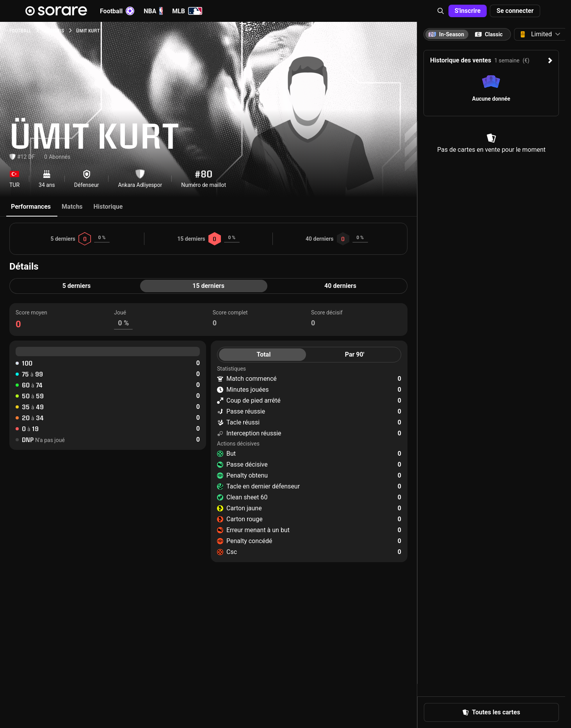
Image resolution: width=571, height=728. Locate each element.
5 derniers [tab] (77, 286)
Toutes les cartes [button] (491, 712)
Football (117, 11)
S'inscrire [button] (468, 11)
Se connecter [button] (515, 11)
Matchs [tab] (72, 207)
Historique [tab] (108, 207)
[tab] (489, 34)
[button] (441, 11)
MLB (187, 11)
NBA (153, 11)
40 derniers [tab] (340, 286)
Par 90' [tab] (355, 354)
